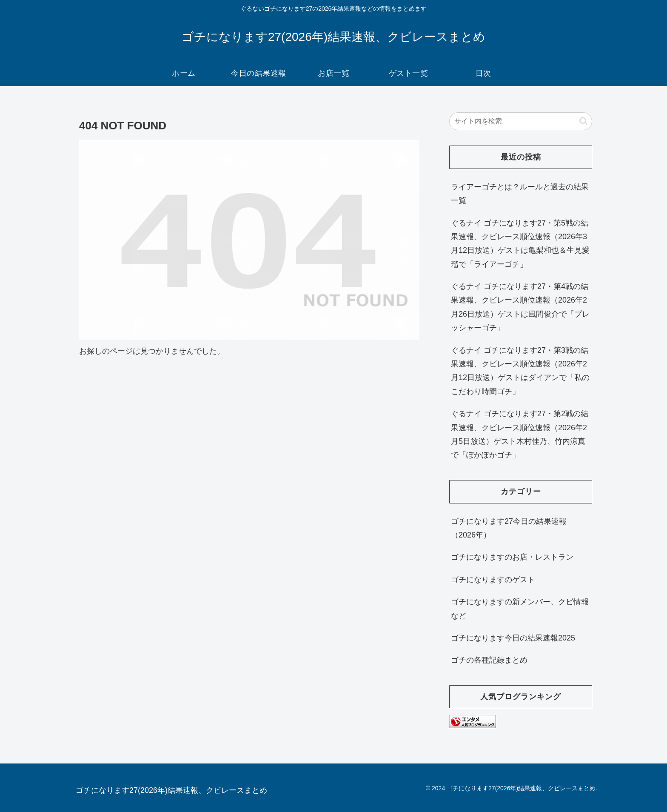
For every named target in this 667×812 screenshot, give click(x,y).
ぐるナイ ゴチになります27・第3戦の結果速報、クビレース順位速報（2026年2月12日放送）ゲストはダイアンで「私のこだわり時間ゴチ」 (520, 371)
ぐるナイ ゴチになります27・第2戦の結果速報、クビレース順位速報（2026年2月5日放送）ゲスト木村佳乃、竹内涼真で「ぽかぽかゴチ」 (520, 434)
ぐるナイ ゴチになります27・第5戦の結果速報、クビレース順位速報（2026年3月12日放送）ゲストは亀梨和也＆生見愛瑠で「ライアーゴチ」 (520, 244)
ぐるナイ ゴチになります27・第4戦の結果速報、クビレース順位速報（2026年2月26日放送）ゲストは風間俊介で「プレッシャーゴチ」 (520, 307)
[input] (521, 121)
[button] (583, 121)
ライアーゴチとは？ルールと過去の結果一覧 (520, 194)
